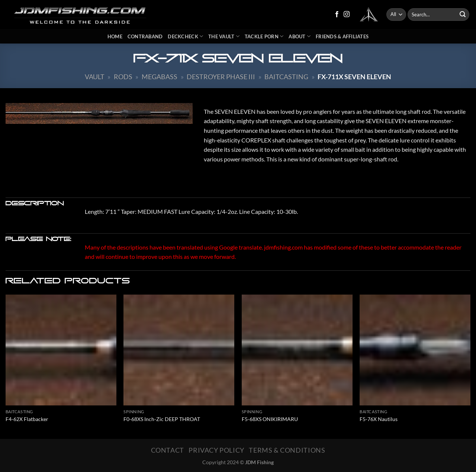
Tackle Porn (264, 36)
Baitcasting (286, 77)
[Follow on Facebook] (337, 15)
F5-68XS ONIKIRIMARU (270, 419)
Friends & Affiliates (342, 36)
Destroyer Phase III (221, 77)
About (300, 36)
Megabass (160, 77)
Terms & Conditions (287, 450)
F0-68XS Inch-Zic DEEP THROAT (162, 419)
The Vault (224, 36)
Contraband (145, 36)
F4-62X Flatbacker (27, 419)
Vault (95, 77)
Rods (123, 77)
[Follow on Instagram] (347, 15)
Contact (168, 450)
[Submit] (463, 15)
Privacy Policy (216, 450)
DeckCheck (185, 36)
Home (115, 36)
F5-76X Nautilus (379, 419)
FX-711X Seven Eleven (354, 77)
